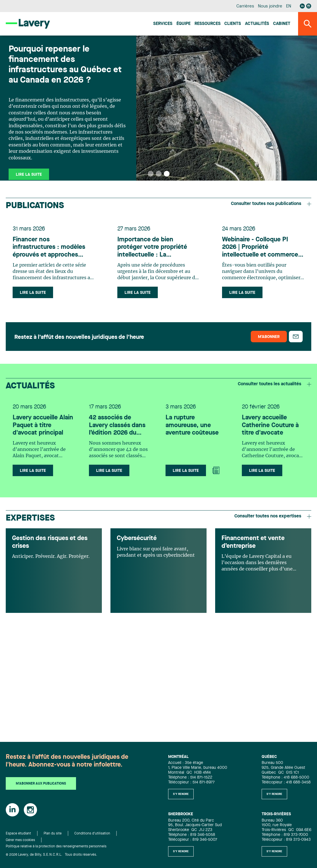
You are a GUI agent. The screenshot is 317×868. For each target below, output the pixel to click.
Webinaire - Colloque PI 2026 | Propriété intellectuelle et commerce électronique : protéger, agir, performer (263, 248)
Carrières (245, 6)
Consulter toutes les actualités (275, 384)
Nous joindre (270, 6)
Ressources (208, 24)
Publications (35, 206)
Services (163, 24)
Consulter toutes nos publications (271, 204)
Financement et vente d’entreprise (253, 542)
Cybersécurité (137, 538)
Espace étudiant (18, 834)
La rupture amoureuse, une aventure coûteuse (192, 425)
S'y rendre (181, 794)
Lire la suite (33, 293)
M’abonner (269, 337)
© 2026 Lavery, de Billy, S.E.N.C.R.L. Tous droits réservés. (51, 855)
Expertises (30, 518)
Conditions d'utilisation (92, 834)
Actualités (257, 24)
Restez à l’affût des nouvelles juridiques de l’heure (79, 337)
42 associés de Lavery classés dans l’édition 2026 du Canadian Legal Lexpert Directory (117, 426)
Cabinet (282, 24)
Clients (233, 24)
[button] (151, 174)
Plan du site (53, 834)
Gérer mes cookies (20, 840)
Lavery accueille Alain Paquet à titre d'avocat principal (43, 425)
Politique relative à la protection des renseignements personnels (56, 847)
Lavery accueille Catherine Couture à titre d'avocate (270, 425)
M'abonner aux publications (41, 784)
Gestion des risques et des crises (50, 542)
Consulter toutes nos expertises (273, 516)
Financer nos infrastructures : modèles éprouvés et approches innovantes (49, 248)
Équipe (183, 24)
